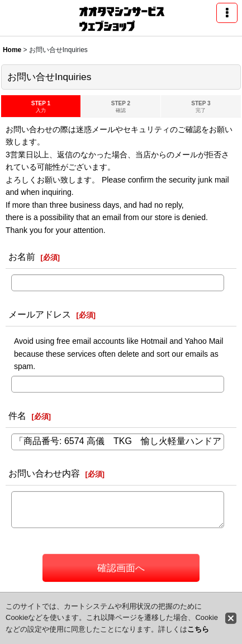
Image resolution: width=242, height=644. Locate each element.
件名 (17, 416)
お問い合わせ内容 (44, 473)
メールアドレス (40, 314)
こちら (198, 629)
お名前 (22, 256)
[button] (227, 13)
